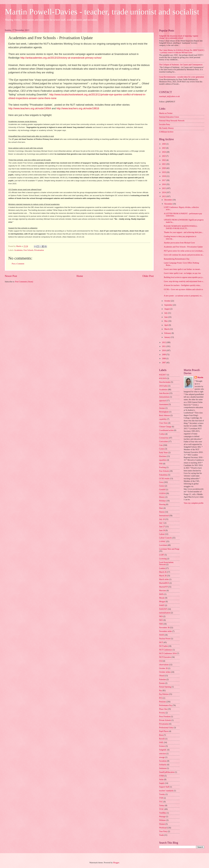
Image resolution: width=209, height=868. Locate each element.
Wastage (162, 817)
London (162, 568)
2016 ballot (163, 386)
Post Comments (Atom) (24, 282)
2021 (164, 164)
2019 (164, 172)
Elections (163, 456)
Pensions (162, 702)
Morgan (162, 602)
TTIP (161, 798)
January (167, 337)
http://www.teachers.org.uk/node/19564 (30, 108)
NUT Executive (165, 657)
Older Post (148, 276)
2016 (164, 184)
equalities (163, 460)
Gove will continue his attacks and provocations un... (184, 255)
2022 (164, 160)
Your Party (163, 831)
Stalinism (163, 768)
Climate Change (165, 427)
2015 (164, 188)
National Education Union (169, 117)
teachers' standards (166, 791)
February (168, 333)
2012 (164, 342)
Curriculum (164, 441)
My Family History (166, 128)
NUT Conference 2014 (168, 653)
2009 (164, 355)
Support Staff (164, 787)
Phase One (163, 709)
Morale (162, 598)
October (168, 301)
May (166, 321)
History (162, 497)
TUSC (162, 809)
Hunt (161, 508)
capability (163, 419)
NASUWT (163, 609)
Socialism (163, 761)
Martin (200, 377)
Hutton (162, 512)
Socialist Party (165, 124)
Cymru (162, 449)
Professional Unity (166, 728)
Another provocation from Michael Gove (179, 243)
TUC (161, 802)
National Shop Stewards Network (172, 121)
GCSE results (164, 479)
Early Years (164, 453)
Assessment (164, 404)
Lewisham (163, 545)
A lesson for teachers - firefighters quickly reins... (182, 285)
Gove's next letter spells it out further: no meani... (182, 269)
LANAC (162, 541)
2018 (164, 176)
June (166, 317)
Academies (18, 250)
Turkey (162, 806)
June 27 (162, 527)
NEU (161, 620)
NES (161, 616)
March (167, 329)
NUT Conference (166, 650)
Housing (162, 504)
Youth (161, 835)
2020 (164, 168)
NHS (161, 624)
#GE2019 (163, 378)
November (169, 204)
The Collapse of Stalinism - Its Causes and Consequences (181, 65)
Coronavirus (164, 438)
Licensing (163, 559)
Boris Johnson (165, 415)
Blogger (116, 863)
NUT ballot (163, 646)
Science (162, 746)
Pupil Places (164, 731)
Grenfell (162, 490)
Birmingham (164, 412)
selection (162, 754)
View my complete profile (194, 503)
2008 (164, 359)
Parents (162, 683)
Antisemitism (164, 397)
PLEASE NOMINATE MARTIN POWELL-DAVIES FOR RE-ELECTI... (181, 227)
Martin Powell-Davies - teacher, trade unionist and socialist (102, 12)
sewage (162, 757)
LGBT (162, 555)
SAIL (161, 742)
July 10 (162, 519)
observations (164, 665)
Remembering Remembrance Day (177, 259)
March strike (164, 579)
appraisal (163, 401)
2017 (164, 180)
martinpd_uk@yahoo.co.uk (169, 96)
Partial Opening (165, 687)
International (164, 516)
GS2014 (162, 493)
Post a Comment (18, 264)
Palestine (163, 680)
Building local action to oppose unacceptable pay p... (184, 277)
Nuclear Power (165, 639)
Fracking (162, 467)
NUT (161, 642)
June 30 (162, 530)
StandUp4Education (167, 772)
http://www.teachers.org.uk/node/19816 (78, 108)
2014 (164, 192)
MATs (161, 594)
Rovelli (162, 739)
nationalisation (165, 613)
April (167, 325)
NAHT (162, 605)
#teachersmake (165, 382)
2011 (164, 346)
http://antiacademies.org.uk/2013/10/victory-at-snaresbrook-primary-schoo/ (61, 58)
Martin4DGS (164, 583)
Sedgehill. (163, 750)
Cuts (161, 445)
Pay (161, 691)
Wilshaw (162, 820)
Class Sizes (163, 423)
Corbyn (162, 434)
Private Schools (165, 720)
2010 (164, 350)
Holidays (163, 501)
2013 (164, 196)
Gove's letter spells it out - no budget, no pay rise (182, 273)
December (168, 200)
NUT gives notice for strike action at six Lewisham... (184, 251)
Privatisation (39, 250)
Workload (163, 828)
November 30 (164, 628)
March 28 (163, 576)
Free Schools (29, 250)
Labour (162, 534)
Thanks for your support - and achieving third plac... (184, 232)
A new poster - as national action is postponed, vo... (183, 296)
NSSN (162, 635)
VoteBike (163, 813)
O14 (161, 661)
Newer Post (11, 276)
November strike (165, 631)
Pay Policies (164, 694)
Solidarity (163, 765)
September (169, 305)
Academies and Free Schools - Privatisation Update (183, 247)
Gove (161, 482)
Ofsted (162, 676)
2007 (164, 363)
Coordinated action (166, 430)
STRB (162, 776)
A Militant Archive (166, 132)
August (167, 309)
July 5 (161, 523)
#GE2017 (163, 375)
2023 (164, 156)
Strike (161, 780)
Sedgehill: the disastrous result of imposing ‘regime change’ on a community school (179, 37)
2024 (164, 152)
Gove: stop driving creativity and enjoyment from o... (184, 281)
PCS (161, 698)
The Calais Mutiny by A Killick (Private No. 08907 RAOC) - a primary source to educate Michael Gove (182, 51)
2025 (164, 148)
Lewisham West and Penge (169, 549)
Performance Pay (166, 705)
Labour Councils (165, 538)
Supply (162, 783)
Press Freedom (165, 717)
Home (80, 276)
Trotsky (162, 794)
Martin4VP (163, 587)
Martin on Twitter (166, 113)
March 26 (163, 572)
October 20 (163, 668)
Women (162, 824)
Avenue (162, 408)
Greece (162, 486)
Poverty (162, 713)
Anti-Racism (164, 393)
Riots (161, 735)
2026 (164, 144)
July (166, 313)
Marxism (163, 591)
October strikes (165, 672)
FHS (161, 464)
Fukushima (163, 475)
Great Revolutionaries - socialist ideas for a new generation (181, 77)
